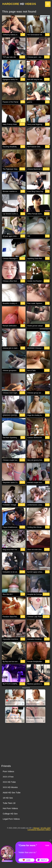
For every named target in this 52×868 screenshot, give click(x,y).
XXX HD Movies (10, 787)
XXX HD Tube (9, 782)
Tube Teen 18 (9, 803)
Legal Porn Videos (11, 819)
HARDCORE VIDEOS (19, 4)
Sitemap (36, 828)
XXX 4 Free (8, 777)
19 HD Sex (8, 798)
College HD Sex (10, 814)
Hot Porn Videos (10, 808)
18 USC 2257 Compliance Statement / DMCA (39, 829)
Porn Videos (8, 771)
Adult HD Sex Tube (12, 792)
